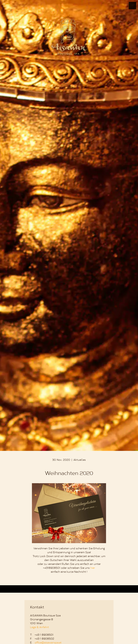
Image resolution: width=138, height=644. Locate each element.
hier (93, 568)
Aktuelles (80, 460)
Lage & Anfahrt (40, 628)
